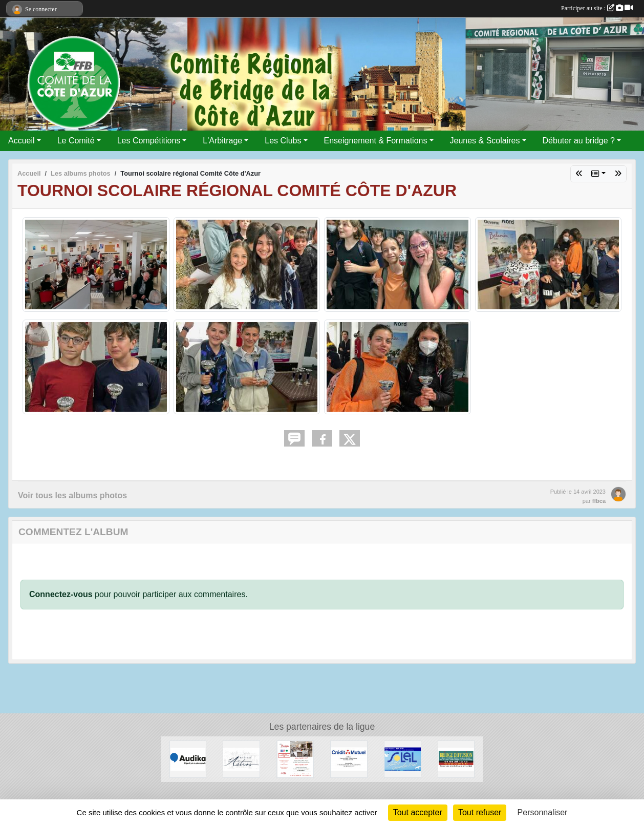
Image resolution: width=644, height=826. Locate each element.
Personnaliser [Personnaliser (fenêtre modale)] (543, 812)
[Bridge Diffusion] (456, 759)
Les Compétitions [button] (149, 141)
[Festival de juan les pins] (403, 759)
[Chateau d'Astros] (241, 759)
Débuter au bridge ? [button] (579, 141)
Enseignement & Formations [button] (376, 141)
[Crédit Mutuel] (349, 759)
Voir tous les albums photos (72, 495)
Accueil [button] (22, 141)
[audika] (188, 759)
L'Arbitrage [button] (222, 141)
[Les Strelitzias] (295, 759)
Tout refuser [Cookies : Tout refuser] (480, 812)
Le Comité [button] (76, 141)
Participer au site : (597, 8)
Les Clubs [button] (283, 141)
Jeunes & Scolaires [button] (485, 141)
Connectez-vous (61, 594)
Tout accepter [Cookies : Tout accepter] (418, 812)
